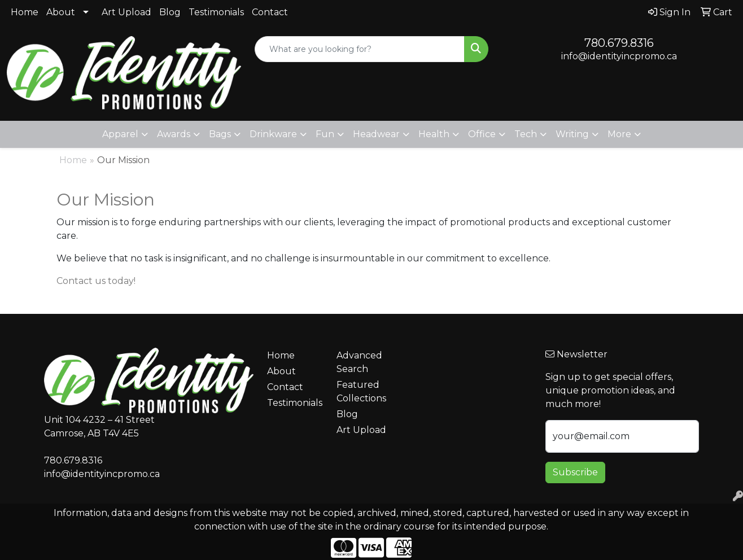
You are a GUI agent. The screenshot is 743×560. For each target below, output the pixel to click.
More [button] (619, 134)
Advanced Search (359, 362)
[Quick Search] (360, 49)
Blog (170, 12)
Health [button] (434, 134)
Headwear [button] (376, 134)
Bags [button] (220, 134)
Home (25, 12)
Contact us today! (96, 281)
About (61, 12)
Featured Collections (361, 391)
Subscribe (575, 472)
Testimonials (216, 12)
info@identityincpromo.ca (619, 56)
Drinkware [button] (273, 134)
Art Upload (126, 12)
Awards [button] (174, 134)
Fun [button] (325, 134)
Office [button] (482, 134)
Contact (270, 12)
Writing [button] (572, 134)
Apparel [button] (120, 134)
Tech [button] (526, 134)
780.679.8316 (619, 43)
